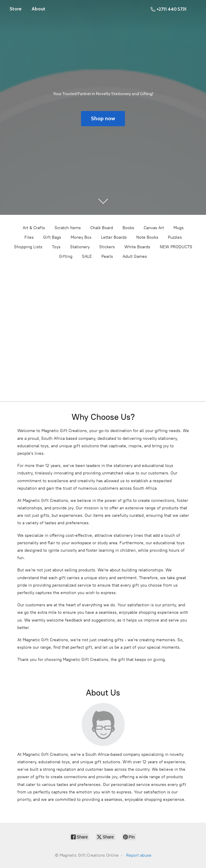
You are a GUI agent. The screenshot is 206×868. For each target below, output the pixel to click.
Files (29, 237)
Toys (56, 247)
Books (128, 228)
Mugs (179, 228)
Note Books (147, 237)
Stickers (107, 247)
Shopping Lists (28, 247)
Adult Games (135, 256)
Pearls (107, 256)
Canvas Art (154, 228)
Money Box (81, 237)
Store (16, 9)
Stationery (80, 247)
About (38, 9)
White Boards (137, 247)
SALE (87, 256)
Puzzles (175, 237)
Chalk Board (102, 228)
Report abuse (139, 855)
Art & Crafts (34, 228)
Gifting (66, 256)
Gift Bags (52, 237)
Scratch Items (68, 228)
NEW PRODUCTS (176, 247)
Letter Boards (114, 237)
